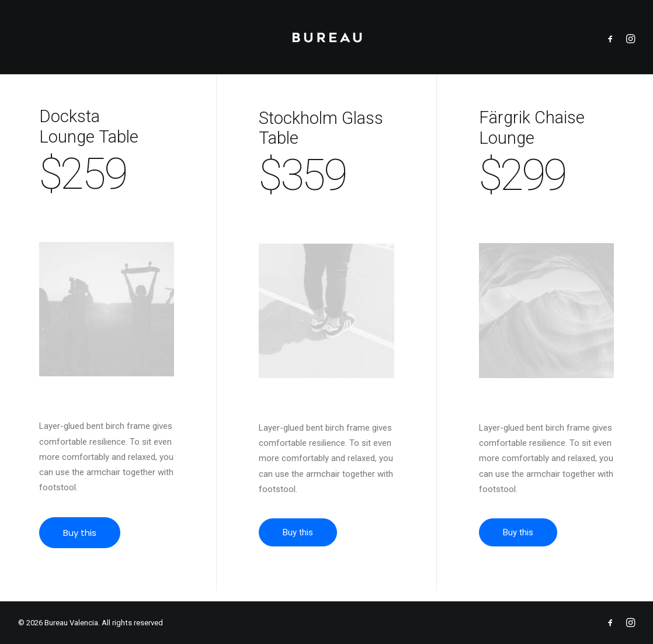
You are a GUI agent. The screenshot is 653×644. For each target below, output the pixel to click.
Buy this (91, 543)
